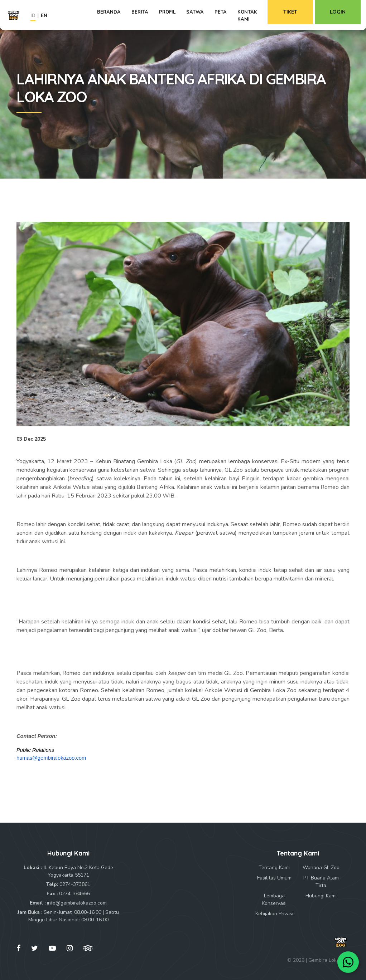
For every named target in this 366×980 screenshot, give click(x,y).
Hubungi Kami (321, 896)
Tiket (290, 12)
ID (33, 16)
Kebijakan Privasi (274, 914)
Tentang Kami (274, 868)
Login (338, 12)
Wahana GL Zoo (321, 868)
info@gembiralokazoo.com (77, 903)
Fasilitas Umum (274, 878)
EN (44, 16)
